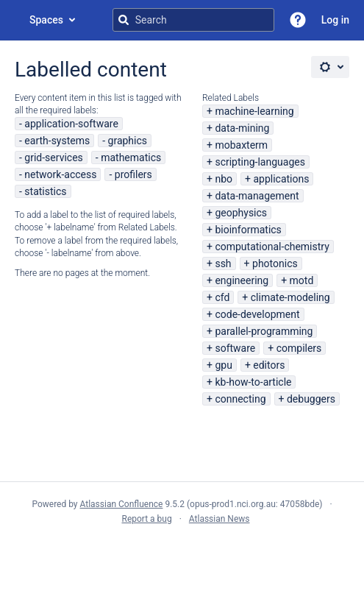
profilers (133, 174)
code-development (257, 314)
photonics (275, 263)
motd (302, 280)
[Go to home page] (15, 20)
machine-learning (254, 111)
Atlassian (182, 551)
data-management (257, 196)
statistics (45, 191)
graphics (128, 141)
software (235, 348)
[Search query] (193, 20)
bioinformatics (248, 230)
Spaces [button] (46, 20)
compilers (299, 348)
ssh (223, 263)
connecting (240, 399)
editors (269, 365)
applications (281, 179)
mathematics (131, 158)
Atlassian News (220, 519)
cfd (222, 297)
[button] (298, 20)
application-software (71, 124)
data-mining (242, 128)
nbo (224, 179)
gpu (223, 365)
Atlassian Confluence (122, 504)
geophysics (241, 213)
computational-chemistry (272, 247)
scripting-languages (260, 162)
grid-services (53, 158)
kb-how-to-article (253, 382)
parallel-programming (264, 331)
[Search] (124, 20)
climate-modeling (290, 297)
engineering (242, 280)
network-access (60, 174)
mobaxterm (241, 145)
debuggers (311, 399)
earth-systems (57, 141)
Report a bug (146, 519)
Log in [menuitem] (335, 20)
